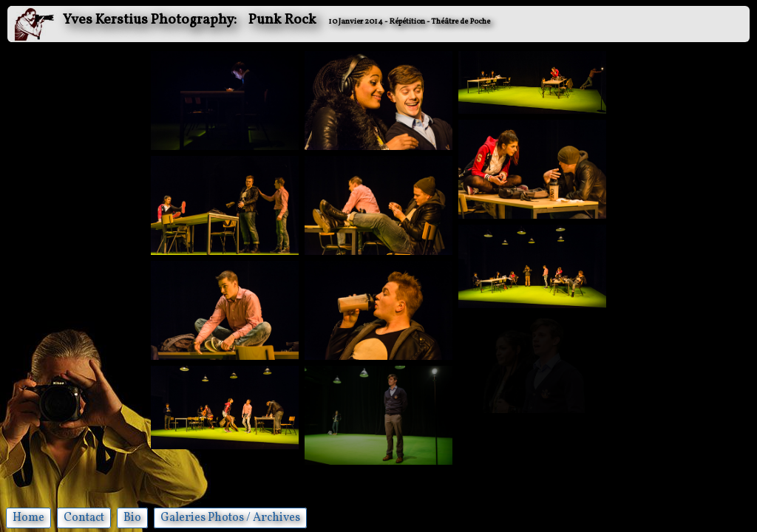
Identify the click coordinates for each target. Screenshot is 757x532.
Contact (84, 518)
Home (28, 518)
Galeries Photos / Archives (230, 518)
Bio (132, 518)
